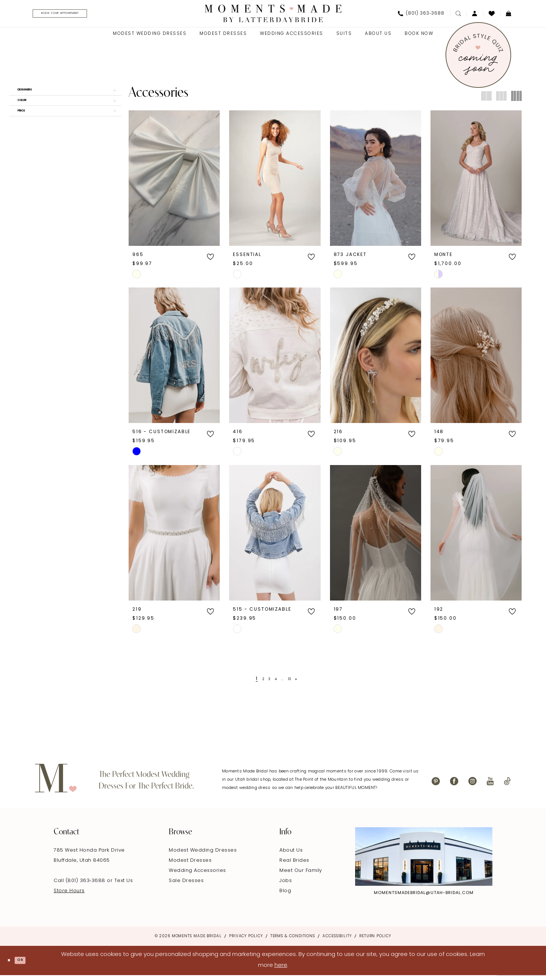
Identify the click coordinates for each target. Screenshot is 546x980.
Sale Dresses (186, 885)
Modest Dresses (190, 865)
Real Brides (294, 865)
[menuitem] (75, 16)
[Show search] (458, 16)
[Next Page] (305, 684)
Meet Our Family (301, 875)
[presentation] (174, 183)
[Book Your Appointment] (78, 16)
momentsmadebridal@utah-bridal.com (424, 898)
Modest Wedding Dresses (203, 855)
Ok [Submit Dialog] (29, 965)
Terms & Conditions (293, 941)
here (281, 970)
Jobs (286, 885)
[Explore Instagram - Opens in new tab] (424, 861)
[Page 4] (276, 684)
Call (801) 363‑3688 (80, 885)
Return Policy (375, 941)
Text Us (124, 885)
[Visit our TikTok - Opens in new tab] (507, 786)
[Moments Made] (273, 16)
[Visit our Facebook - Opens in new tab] (454, 786)
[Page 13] (296, 684)
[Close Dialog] (11, 965)
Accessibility (337, 941)
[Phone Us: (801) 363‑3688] (421, 16)
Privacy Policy (246, 941)
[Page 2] (257, 684)
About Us (291, 855)
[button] (475, 16)
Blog (285, 895)
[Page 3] (266, 684)
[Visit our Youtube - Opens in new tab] (490, 786)
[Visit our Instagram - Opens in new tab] (472, 786)
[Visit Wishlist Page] (492, 16)
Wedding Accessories (197, 875)
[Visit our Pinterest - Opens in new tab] (436, 786)
